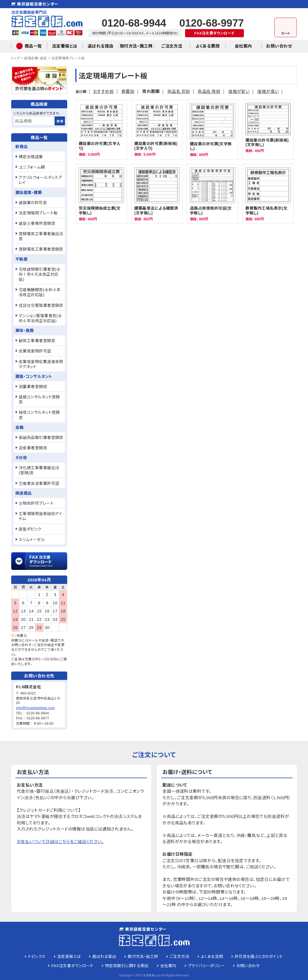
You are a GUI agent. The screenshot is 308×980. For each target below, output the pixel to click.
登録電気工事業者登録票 (41, 249)
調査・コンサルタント (34, 376)
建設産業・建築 (35, 58)
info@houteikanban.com (35, 707)
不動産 (21, 259)
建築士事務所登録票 (37, 223)
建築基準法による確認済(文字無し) (157, 194)
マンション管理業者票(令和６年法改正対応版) (40, 318)
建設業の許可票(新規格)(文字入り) (157, 130)
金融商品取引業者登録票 (41, 437)
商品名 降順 (209, 91)
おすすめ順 (103, 91)
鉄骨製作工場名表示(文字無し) (268, 194)
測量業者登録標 (33, 386)
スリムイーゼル (32, 539)
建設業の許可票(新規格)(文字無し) (268, 130)
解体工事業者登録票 (37, 340)
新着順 (128, 91)
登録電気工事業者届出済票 (41, 236)
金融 (19, 427)
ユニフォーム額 (32, 167)
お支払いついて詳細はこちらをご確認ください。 (60, 841)
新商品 (21, 146)
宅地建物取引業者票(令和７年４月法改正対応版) (40, 274)
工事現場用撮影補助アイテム (40, 516)
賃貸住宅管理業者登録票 (41, 305)
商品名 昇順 (179, 91)
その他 (21, 457)
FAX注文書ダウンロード (214, 33)
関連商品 (24, 493)
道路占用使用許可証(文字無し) (213, 194)
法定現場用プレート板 (68, 58)
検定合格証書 (31, 156)
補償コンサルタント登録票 (39, 415)
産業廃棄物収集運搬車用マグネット (41, 364)
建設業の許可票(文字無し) (213, 130)
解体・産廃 (25, 330)
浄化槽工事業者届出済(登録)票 (39, 470)
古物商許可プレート (36, 503)
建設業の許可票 (33, 202)
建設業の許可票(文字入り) (101, 130)
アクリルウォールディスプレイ (40, 180)
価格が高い (268, 91)
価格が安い (239, 91)
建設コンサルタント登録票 (39, 399)
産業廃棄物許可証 (35, 351)
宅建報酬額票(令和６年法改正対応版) (40, 292)
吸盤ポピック (30, 529)
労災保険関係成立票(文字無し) (101, 194)
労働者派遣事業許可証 (39, 483)
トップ (15, 58)
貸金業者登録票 (33, 448)
